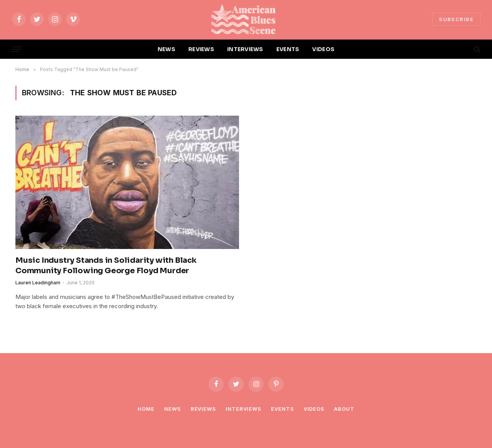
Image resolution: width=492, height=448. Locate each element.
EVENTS (288, 49)
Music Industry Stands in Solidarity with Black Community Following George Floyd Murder (106, 265)
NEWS (166, 49)
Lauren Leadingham (38, 283)
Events (282, 409)
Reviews (203, 409)
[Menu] (17, 49)
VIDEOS (323, 49)
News (173, 409)
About (344, 409)
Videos (314, 409)
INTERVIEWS (245, 49)
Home (146, 409)
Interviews (244, 409)
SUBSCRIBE (456, 19)
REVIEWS (201, 49)
